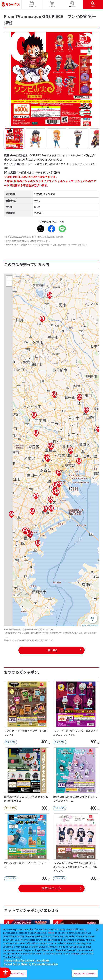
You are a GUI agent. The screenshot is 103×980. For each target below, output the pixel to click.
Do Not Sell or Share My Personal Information (31, 964)
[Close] (97, 930)
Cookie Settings (15, 973)
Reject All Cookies (85, 973)
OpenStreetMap (93, 625)
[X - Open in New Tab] (41, 229)
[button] (51, 447)
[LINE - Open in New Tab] (62, 229)
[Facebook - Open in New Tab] (51, 229)
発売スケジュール (51, 888)
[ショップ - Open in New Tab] (52, 4)
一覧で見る (51, 650)
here (51, 933)
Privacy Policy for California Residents (27, 960)
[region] (51, 952)
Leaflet (83, 625)
